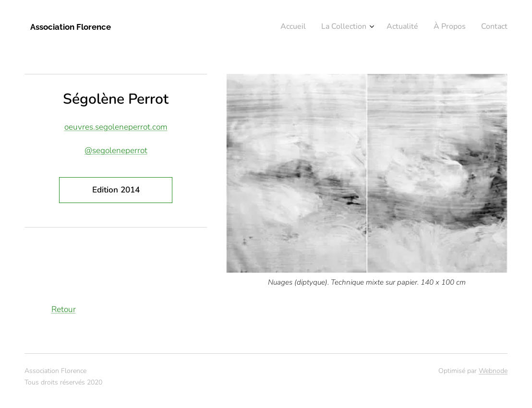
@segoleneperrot (116, 150)
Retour (64, 309)
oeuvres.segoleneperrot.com (116, 127)
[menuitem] (444, 27)
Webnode (493, 371)
